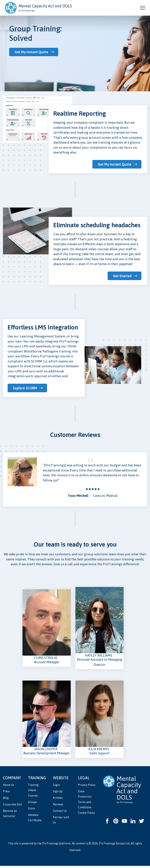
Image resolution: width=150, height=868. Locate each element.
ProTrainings (50, 846)
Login (56, 787)
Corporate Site (12, 806)
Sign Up (58, 793)
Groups (32, 804)
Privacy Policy (87, 787)
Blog (6, 800)
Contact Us (60, 813)
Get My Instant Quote (32, 52)
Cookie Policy (86, 815)
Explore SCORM (26, 387)
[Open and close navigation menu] (143, 8)
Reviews (58, 806)
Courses (33, 798)
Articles (58, 800)
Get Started (122, 276)
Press (6, 793)
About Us (8, 787)
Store (31, 811)
